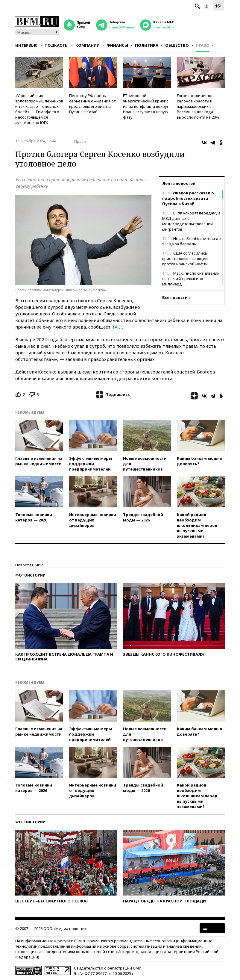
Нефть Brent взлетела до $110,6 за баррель (192, 241)
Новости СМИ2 (29, 565)
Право (203, 45)
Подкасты (57, 45)
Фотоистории (30, 575)
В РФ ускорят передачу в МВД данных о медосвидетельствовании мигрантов (191, 221)
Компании (88, 45)
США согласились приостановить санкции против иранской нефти (185, 258)
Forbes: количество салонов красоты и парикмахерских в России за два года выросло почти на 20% (198, 106)
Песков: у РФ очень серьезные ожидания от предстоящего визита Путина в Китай (92, 104)
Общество (177, 45)
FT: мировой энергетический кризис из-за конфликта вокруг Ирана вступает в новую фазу (146, 106)
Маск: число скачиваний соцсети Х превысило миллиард (191, 279)
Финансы (117, 45)
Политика (147, 45)
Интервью (26, 45)
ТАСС (118, 327)
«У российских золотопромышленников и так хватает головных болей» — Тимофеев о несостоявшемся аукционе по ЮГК (39, 109)
